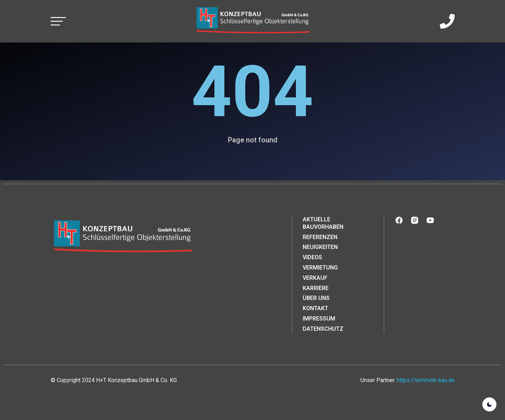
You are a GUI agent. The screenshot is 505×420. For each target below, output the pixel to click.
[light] (489, 404)
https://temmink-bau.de (426, 380)
